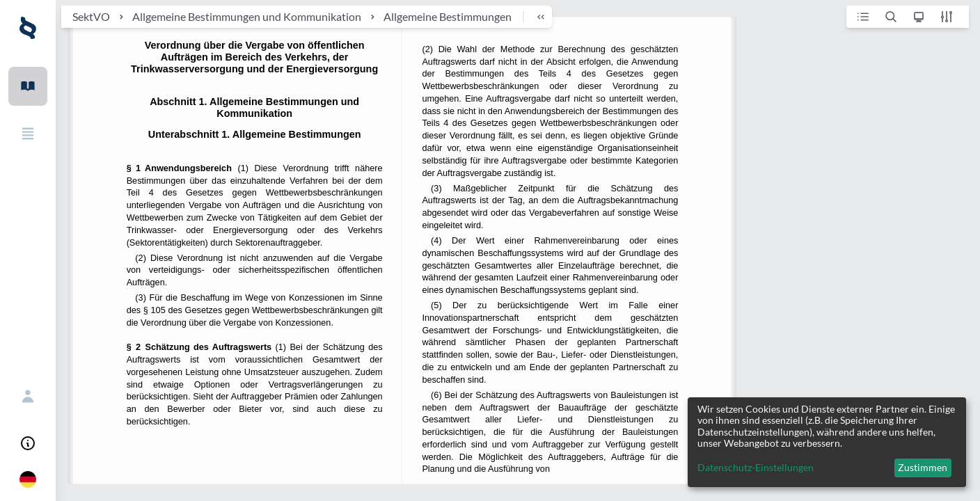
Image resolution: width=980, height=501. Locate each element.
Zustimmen (923, 467)
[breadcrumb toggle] (535, 17)
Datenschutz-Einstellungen (756, 468)
